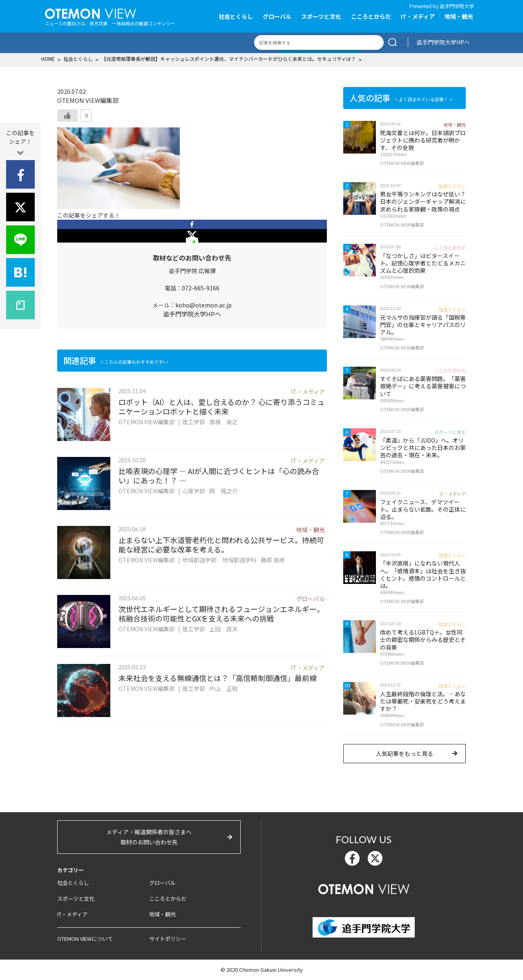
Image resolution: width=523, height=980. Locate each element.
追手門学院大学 (457, 6)
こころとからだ (371, 16)
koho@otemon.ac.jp (203, 305)
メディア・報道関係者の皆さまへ (149, 837)
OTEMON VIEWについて (85, 939)
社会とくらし (236, 16)
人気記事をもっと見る (405, 753)
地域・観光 (459, 16)
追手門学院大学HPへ (443, 42)
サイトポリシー (168, 939)
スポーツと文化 (321, 16)
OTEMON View (364, 888)
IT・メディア (418, 16)
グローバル (277, 16)
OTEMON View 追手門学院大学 (91, 13)
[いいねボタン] (67, 116)
